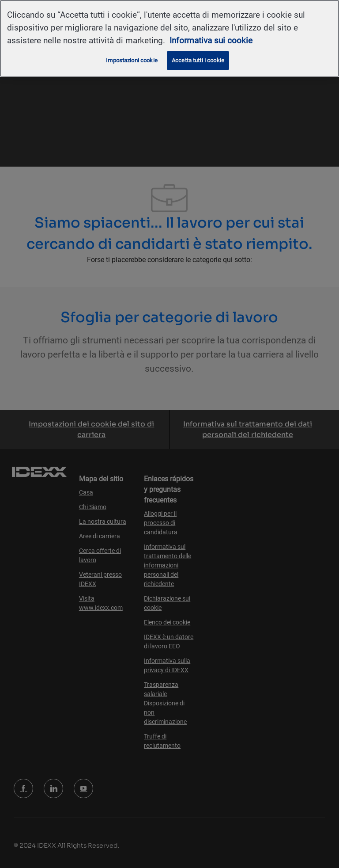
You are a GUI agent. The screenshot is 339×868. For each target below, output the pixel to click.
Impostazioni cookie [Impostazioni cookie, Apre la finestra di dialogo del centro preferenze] (132, 60)
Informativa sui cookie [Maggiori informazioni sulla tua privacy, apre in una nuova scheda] (211, 40)
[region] (169, 38)
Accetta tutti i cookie (198, 60)
